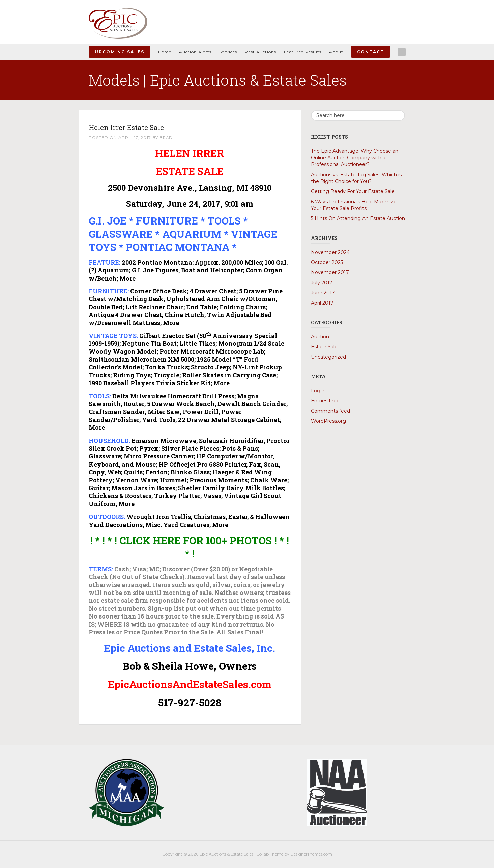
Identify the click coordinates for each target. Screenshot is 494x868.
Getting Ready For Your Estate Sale (353, 191)
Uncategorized (328, 357)
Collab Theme (270, 854)
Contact (371, 52)
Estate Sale (324, 347)
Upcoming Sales (120, 52)
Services (228, 52)
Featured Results (303, 52)
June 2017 (323, 293)
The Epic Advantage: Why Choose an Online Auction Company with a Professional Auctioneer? (355, 158)
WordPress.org (328, 421)
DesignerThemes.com (311, 854)
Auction (320, 337)
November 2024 (330, 252)
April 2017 (322, 303)
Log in (318, 391)
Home (165, 52)
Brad (166, 138)
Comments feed (330, 411)
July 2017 (322, 283)
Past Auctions (260, 52)
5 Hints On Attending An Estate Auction (358, 218)
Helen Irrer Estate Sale (139, 126)
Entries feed (325, 401)
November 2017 (330, 272)
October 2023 (327, 262)
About (336, 52)
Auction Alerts (195, 52)
